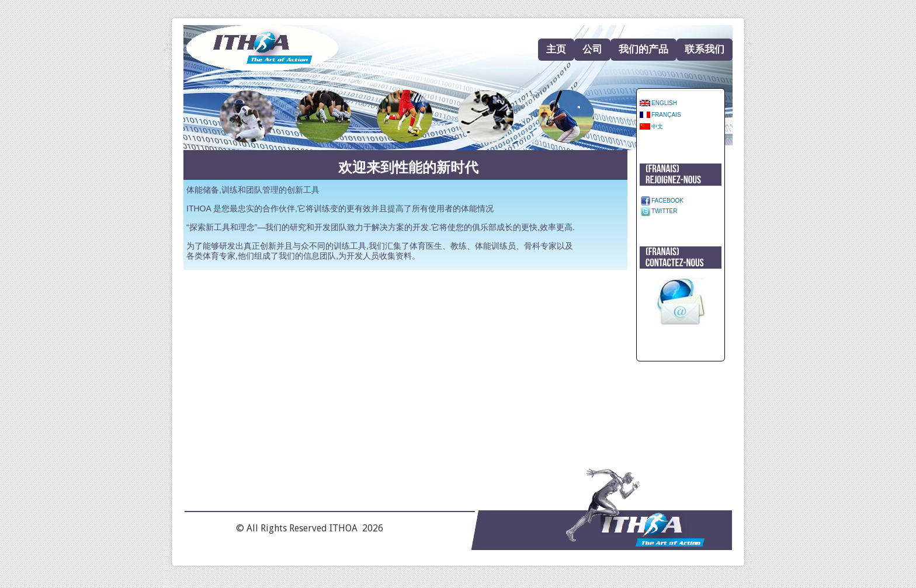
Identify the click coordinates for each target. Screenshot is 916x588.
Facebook (667, 201)
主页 (556, 49)
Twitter (664, 211)
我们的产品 (643, 49)
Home (262, 48)
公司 (592, 49)
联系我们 (705, 49)
